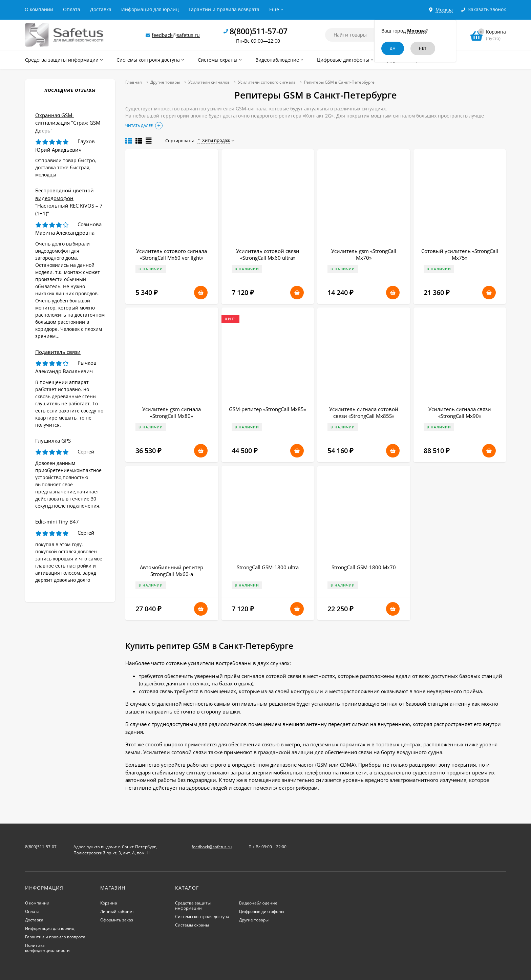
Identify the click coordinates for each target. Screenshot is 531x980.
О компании (39, 9)
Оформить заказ (117, 920)
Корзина (109, 903)
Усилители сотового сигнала (267, 82)
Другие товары (165, 82)
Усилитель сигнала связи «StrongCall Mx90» (460, 412)
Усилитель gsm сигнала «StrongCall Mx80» (172, 412)
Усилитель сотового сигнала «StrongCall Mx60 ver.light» (172, 254)
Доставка (101, 9)
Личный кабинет (117, 911)
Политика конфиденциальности (47, 948)
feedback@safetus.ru (176, 35)
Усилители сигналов (209, 82)
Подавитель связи (58, 352)
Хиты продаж (214, 140)
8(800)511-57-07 (259, 31)
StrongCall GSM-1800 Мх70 (364, 567)
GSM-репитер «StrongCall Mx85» (268, 409)
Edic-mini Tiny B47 (57, 521)
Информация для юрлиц (150, 9)
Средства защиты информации (193, 906)
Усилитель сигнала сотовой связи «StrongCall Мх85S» (364, 412)
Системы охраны (192, 925)
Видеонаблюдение (258, 903)
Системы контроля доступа (202, 917)
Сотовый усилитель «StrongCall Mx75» (460, 254)
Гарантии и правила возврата (224, 9)
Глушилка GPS (53, 441)
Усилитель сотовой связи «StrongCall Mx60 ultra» (268, 254)
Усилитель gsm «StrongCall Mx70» (364, 254)
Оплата (72, 9)
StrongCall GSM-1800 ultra (268, 567)
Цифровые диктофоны (262, 911)
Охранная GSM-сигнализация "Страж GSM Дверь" (68, 123)
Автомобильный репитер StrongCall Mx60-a (172, 571)
